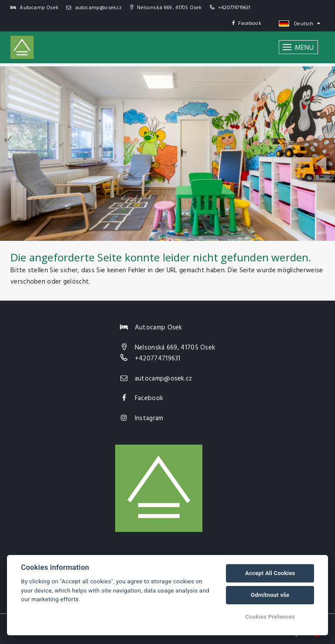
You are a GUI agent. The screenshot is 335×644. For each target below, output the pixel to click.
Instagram (149, 418)
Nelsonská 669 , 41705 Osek (166, 8)
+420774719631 (234, 8)
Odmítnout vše (270, 595)
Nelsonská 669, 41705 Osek (175, 348)
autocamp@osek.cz (94, 8)
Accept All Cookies (270, 573)
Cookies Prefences (270, 617)
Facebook (247, 24)
